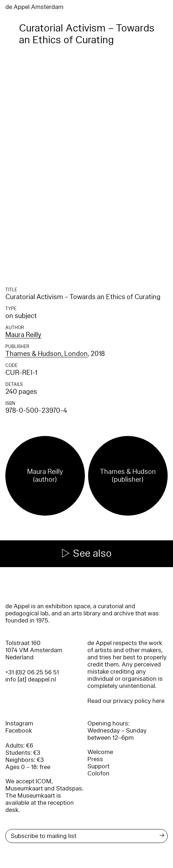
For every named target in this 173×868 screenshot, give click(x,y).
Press (95, 759)
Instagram (19, 723)
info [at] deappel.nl (31, 679)
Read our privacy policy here (126, 701)
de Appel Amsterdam (34, 7)
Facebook (19, 731)
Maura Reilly (23, 335)
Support (98, 766)
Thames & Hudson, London (47, 354)
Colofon (98, 773)
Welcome (100, 752)
